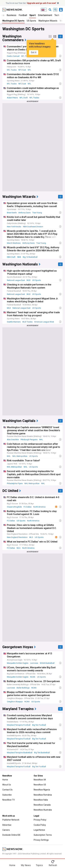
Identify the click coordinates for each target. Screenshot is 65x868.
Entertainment (45, 15)
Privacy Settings (41, 840)
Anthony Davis (24, 213)
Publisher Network (11, 820)
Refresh (53, 865)
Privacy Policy (40, 820)
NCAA (33, 677)
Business (11, 15)
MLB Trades (27, 322)
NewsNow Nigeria (42, 790)
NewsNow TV (9, 800)
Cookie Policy (40, 825)
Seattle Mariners (14, 322)
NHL (41, 440)
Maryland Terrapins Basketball (20, 753)
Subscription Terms (43, 835)
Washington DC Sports (13, 21)
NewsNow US (40, 785)
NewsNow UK (40, 780)
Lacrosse (34, 663)
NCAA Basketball (47, 663)
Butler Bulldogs (23, 688)
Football (23, 15)
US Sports (31, 21)
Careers (6, 830)
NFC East (22, 70)
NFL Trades (12, 70)
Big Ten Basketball (42, 753)
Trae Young (37, 213)
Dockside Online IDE (11, 835)
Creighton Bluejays (15, 702)
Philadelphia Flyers (15, 483)
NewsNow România (43, 795)
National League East (16, 280)
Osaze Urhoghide (14, 507)
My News (26, 865)
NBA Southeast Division (33, 227)
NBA (19, 257)
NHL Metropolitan (20, 456)
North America (39, 507)
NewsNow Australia (43, 810)
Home (5, 780)
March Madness (14, 243)
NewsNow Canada (42, 805)
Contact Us (7, 790)
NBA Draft (11, 257)
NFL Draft (24, 98)
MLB (29, 280)
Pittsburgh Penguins (29, 440)
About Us (7, 785)
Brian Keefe (12, 213)
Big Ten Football (39, 725)
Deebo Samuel (13, 56)
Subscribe (7, 795)
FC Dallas (27, 507)
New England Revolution (17, 537)
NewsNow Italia (41, 800)
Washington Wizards (48, 21)
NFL (29, 70)
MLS (31, 537)
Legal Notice (39, 830)
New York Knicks (14, 227)
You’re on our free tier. (31, 3)
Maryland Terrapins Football (19, 725)
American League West (44, 322)
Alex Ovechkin (13, 440)
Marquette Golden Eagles (18, 663)
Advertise (7, 825)
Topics (39, 865)
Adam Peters (12, 98)
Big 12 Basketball (30, 257)
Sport (32, 15)
